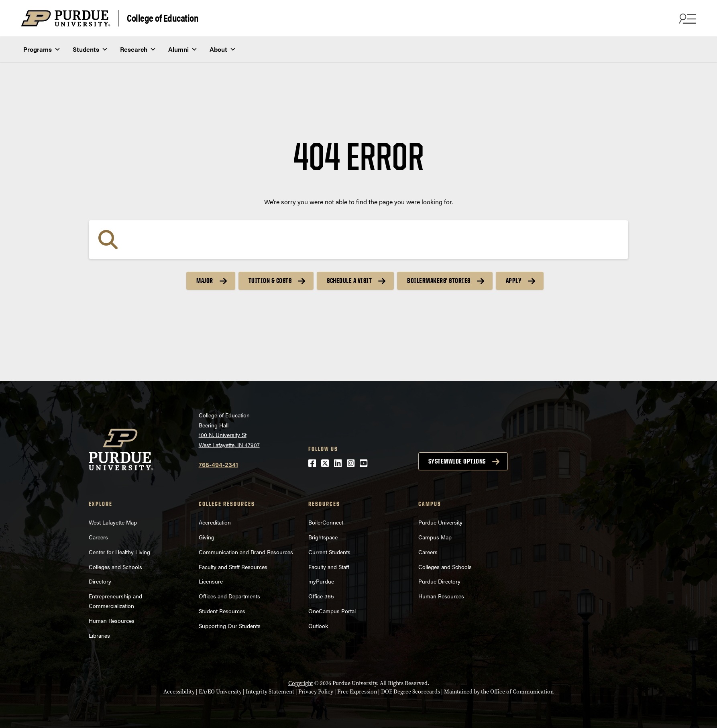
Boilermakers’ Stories (439, 281)
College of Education (163, 17)
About (223, 49)
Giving (207, 537)
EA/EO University (220, 692)
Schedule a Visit (349, 281)
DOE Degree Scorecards (410, 692)
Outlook (318, 626)
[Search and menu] (686, 18)
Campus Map (435, 537)
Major (205, 281)
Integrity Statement (270, 692)
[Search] (358, 240)
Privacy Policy (316, 692)
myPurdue (321, 581)
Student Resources (222, 611)
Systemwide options (457, 461)
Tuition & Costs (270, 281)
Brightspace (323, 537)
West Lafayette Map (113, 522)
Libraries (99, 635)
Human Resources (112, 620)
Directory (100, 581)
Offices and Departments (229, 596)
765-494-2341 (218, 465)
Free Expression (357, 692)
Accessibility (179, 692)
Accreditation (215, 522)
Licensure (211, 581)
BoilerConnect (326, 522)
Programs (42, 49)
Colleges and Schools (115, 567)
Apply (514, 281)
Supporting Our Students (230, 626)
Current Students (329, 552)
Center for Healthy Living (119, 552)
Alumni (183, 49)
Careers (98, 537)
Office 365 (321, 596)
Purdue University (440, 522)
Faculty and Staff (329, 567)
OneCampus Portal (332, 611)
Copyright (301, 683)
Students (90, 49)
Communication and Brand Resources (246, 552)
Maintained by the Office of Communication (499, 692)
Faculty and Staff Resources (233, 567)
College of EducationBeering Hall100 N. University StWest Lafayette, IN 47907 (229, 430)
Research (138, 49)
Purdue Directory (439, 581)
